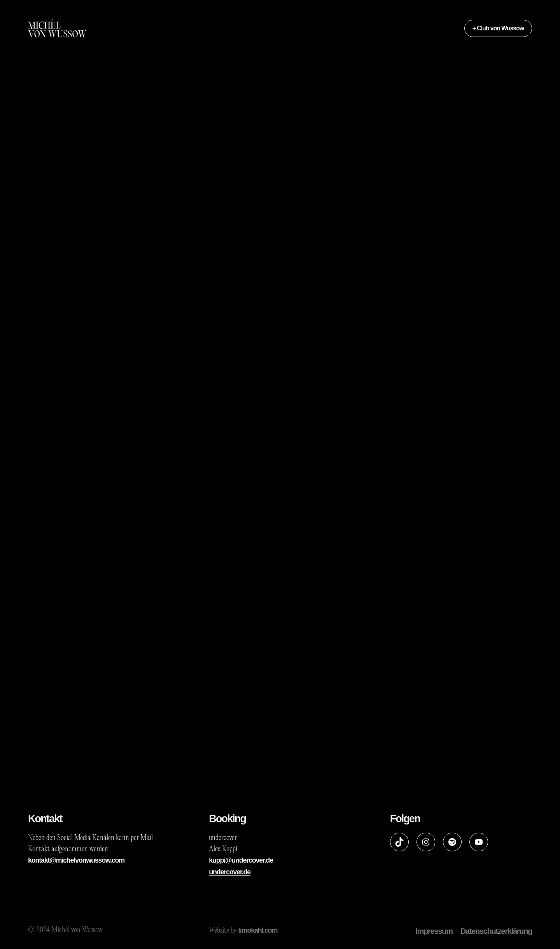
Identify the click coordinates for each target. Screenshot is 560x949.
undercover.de (230, 872)
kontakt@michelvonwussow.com (76, 860)
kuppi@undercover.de (241, 860)
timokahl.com (258, 930)
